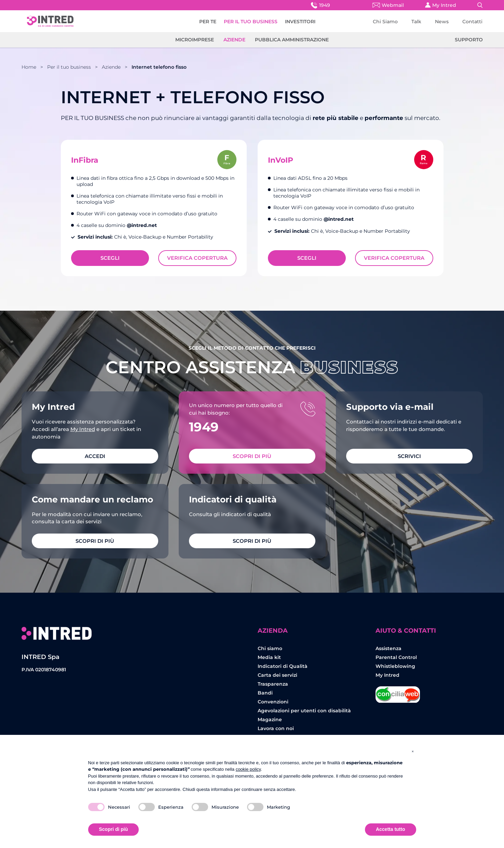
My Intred (441, 5)
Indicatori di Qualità (283, 666)
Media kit (269, 657)
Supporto (469, 40)
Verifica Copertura (197, 258)
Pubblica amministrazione (292, 40)
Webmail (388, 5)
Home (29, 67)
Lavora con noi (276, 728)
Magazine (270, 719)
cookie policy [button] (248, 769)
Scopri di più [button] (114, 829)
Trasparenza (273, 684)
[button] (413, 751)
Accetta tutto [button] (391, 829)
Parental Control (396, 657)
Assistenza (389, 648)
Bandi (265, 693)
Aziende (234, 40)
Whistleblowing (395, 666)
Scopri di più (252, 456)
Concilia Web (398, 692)
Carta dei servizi (277, 675)
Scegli (110, 258)
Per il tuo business (69, 67)
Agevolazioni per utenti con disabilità (304, 711)
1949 (320, 5)
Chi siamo (270, 648)
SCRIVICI (409, 456)
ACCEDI (95, 456)
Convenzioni (273, 702)
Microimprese (195, 40)
